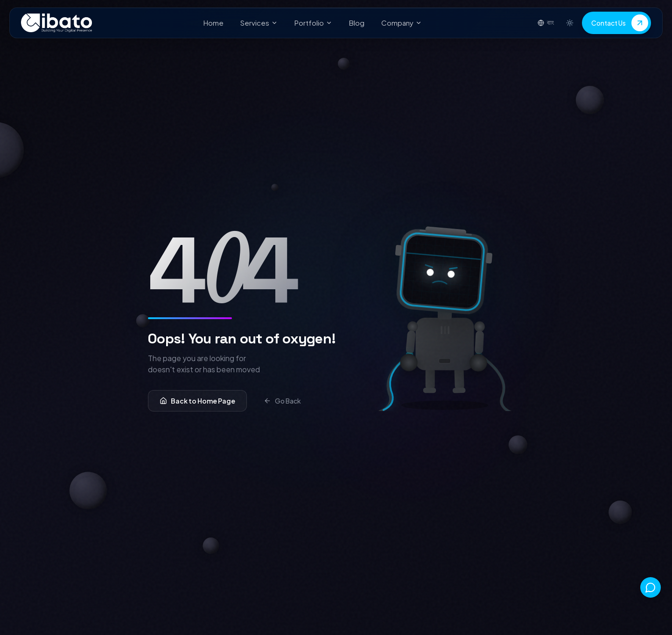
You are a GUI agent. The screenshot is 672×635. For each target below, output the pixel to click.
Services (259, 23)
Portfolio (313, 23)
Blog (357, 23)
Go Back (282, 401)
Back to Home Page (197, 401)
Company (402, 23)
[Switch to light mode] (570, 23)
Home (213, 23)
